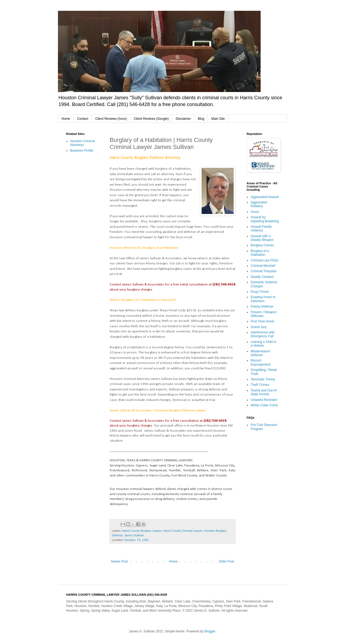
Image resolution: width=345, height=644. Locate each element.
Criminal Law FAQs (265, 260)
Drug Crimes (260, 292)
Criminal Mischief (263, 266)
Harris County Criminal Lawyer (183, 531)
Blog (201, 119)
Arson (255, 212)
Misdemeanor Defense (261, 353)
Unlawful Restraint (264, 400)
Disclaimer (183, 119)
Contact (83, 119)
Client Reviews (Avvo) (111, 119)
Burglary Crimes (262, 245)
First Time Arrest (262, 321)
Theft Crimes (260, 385)
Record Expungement (261, 362)
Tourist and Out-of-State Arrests (264, 392)
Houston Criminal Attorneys (82, 143)
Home (66, 119)
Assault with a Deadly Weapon (262, 238)
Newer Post (119, 561)
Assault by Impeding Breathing (265, 219)
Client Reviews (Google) (151, 119)
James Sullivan (134, 535)
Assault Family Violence (261, 229)
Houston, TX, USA (136, 540)
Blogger (210, 631)
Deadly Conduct (262, 277)
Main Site (218, 119)
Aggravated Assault (265, 197)
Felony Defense (262, 306)
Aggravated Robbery (259, 204)
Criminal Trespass (264, 271)
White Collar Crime (264, 405)
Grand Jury (259, 327)
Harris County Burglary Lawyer (142, 531)
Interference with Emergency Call (263, 334)
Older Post (226, 561)
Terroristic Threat (263, 379)
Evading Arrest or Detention (263, 299)
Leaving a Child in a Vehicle (263, 344)
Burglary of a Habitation (260, 253)
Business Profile (82, 151)
